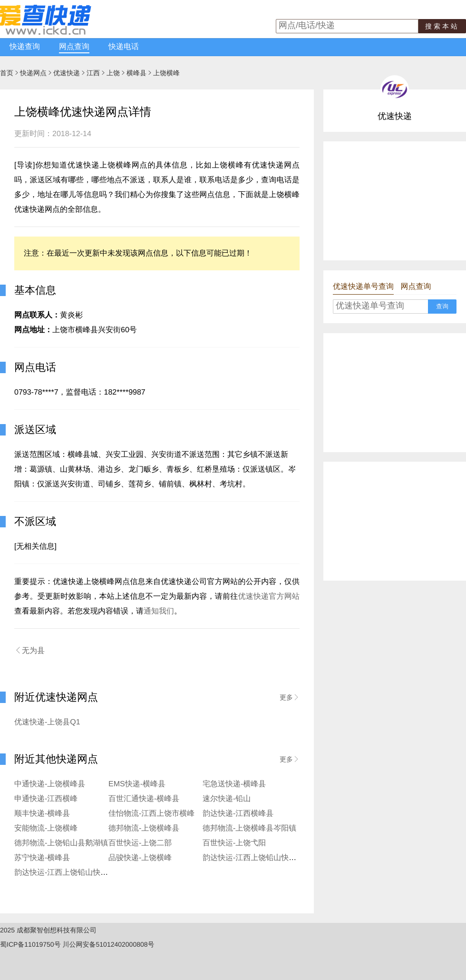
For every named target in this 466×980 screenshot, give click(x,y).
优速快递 (67, 73)
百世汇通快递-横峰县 (144, 799)
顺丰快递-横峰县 (42, 814)
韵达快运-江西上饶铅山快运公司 (257, 858)
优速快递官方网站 (269, 597)
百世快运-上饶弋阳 (234, 843)
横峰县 (136, 73)
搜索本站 (442, 26)
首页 (7, 73)
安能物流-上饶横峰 (46, 828)
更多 (290, 697)
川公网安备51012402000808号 (109, 944)
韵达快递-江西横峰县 (238, 814)
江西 (93, 73)
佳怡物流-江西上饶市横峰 (151, 814)
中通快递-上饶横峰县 (50, 784)
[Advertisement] (395, 201)
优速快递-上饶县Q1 (47, 722)
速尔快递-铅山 (227, 799)
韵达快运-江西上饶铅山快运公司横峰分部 (84, 873)
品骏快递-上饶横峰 (140, 858)
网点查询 (74, 47)
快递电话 (124, 47)
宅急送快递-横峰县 (234, 784)
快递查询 (25, 47)
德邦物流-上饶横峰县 (144, 828)
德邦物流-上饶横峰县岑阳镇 (249, 828)
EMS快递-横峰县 (137, 784)
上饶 (113, 73)
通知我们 (159, 611)
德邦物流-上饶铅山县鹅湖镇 (61, 843)
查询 (442, 306)
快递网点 (33, 73)
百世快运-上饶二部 (140, 843)
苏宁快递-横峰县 (42, 858)
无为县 (29, 651)
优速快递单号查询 (363, 287)
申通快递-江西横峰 (46, 799)
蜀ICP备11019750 (27, 944)
